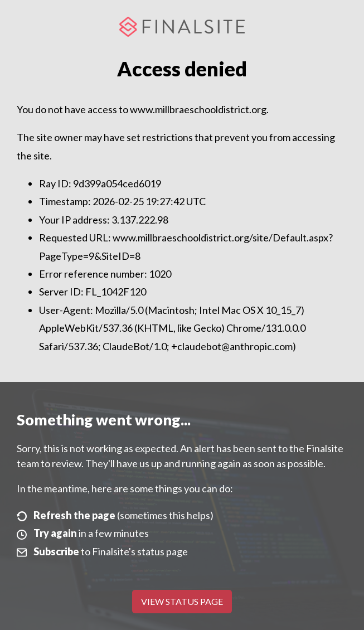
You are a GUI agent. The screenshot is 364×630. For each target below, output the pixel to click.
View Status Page (182, 601)
